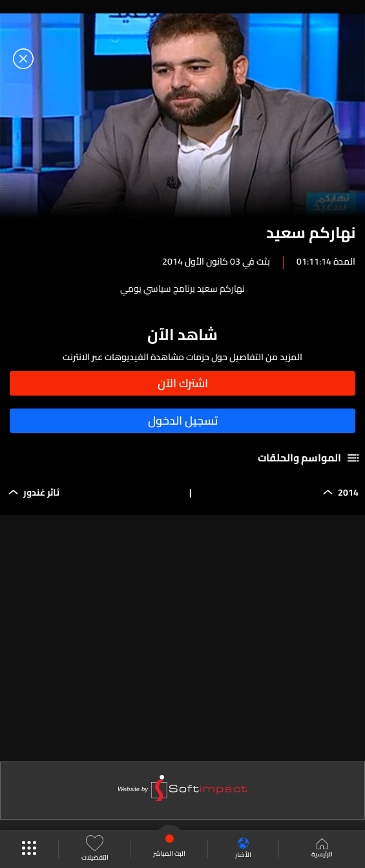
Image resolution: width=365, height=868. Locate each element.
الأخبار (243, 849)
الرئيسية (322, 849)
